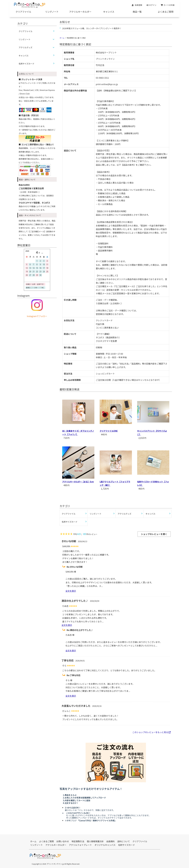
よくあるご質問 (166, 12)
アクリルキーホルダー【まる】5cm (78, 482)
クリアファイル (23, 12)
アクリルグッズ (25, 47)
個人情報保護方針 (95, 841)
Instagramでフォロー (37, 316)
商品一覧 (137, 12)
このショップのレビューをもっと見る (151, 732)
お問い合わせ (63, 841)
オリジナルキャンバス (105, 845)
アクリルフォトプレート (80, 845)
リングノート (52, 12)
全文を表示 (71, 591)
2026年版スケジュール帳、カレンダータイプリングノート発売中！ (92, 28)
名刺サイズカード (27, 64)
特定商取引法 (78, 841)
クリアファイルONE (109, 431)
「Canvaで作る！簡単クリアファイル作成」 (97, 820)
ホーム (62, 38)
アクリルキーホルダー (80, 12)
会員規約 (111, 841)
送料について (124, 841)
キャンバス (109, 12)
